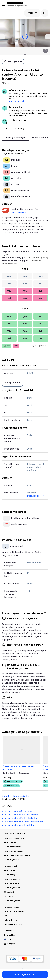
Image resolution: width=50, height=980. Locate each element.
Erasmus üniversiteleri (12, 847)
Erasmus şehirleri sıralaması (15, 851)
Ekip (6, 916)
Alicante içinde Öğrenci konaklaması (24, 822)
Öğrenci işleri (9, 892)
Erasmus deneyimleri (12, 879)
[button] (23, 129)
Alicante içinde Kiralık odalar (19, 825)
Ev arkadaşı (9, 896)
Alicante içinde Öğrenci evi (18, 811)
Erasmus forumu (11, 870)
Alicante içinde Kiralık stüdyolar (21, 818)
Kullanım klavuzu (11, 920)
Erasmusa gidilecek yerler (14, 838)
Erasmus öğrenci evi (12, 888)
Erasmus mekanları (12, 883)
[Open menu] (4, 5)
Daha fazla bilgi (16, 101)
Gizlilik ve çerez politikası (13, 924)
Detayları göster (19, 212)
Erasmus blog (9, 875)
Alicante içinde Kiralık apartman (21, 815)
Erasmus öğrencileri (12, 860)
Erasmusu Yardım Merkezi (14, 911)
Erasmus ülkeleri (10, 842)
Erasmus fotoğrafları (12, 901)
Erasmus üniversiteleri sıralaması (17, 855)
